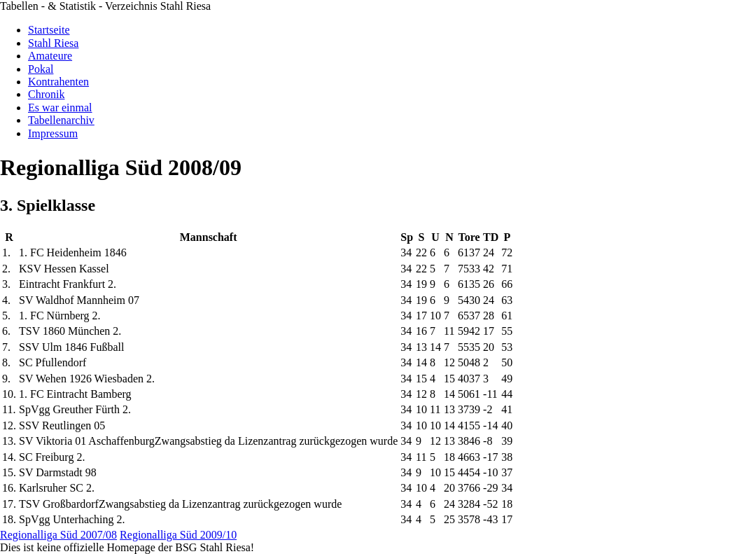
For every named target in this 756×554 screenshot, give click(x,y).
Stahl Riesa (53, 43)
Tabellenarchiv (61, 120)
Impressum (53, 133)
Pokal (41, 69)
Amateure (50, 56)
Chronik (46, 94)
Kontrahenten (58, 82)
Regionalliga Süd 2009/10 (178, 535)
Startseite (49, 30)
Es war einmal (60, 108)
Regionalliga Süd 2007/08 (58, 535)
